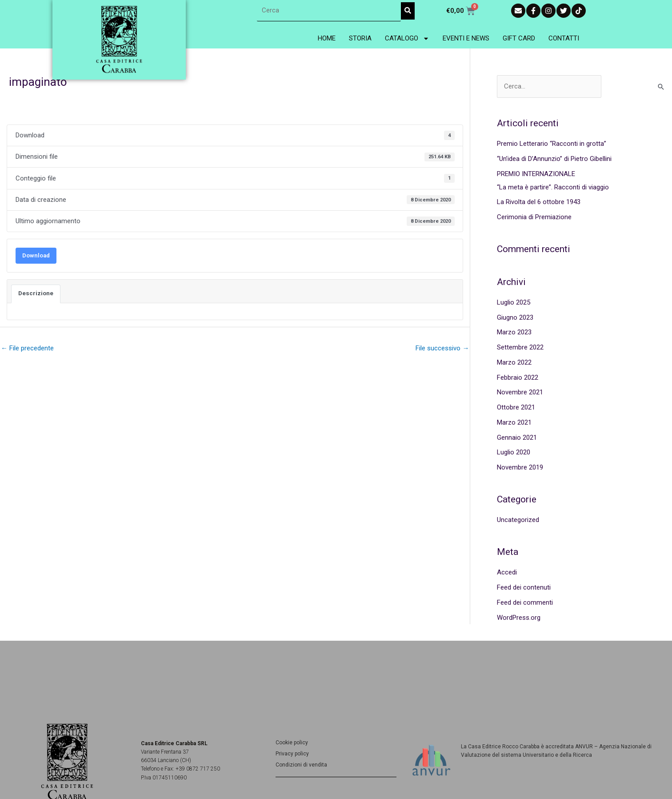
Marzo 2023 (514, 332)
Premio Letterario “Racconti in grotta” (552, 144)
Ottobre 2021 (516, 407)
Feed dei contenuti (524, 587)
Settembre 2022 (520, 347)
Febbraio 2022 (518, 377)
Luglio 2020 (514, 452)
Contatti (564, 38)
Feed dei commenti (525, 602)
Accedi (507, 573)
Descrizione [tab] (36, 293)
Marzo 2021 (514, 422)
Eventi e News (466, 38)
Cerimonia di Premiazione (534, 217)
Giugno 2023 (515, 317)
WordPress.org (519, 618)
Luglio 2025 (514, 302)
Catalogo (407, 38)
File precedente (27, 348)
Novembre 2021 (520, 392)
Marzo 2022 (514, 362)
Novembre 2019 (520, 467)
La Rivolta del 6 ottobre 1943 (539, 202)
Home (327, 38)
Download (36, 255)
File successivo (442, 348)
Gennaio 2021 (517, 438)
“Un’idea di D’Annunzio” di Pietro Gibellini (554, 159)
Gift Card (519, 38)
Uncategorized (518, 520)
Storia (360, 38)
